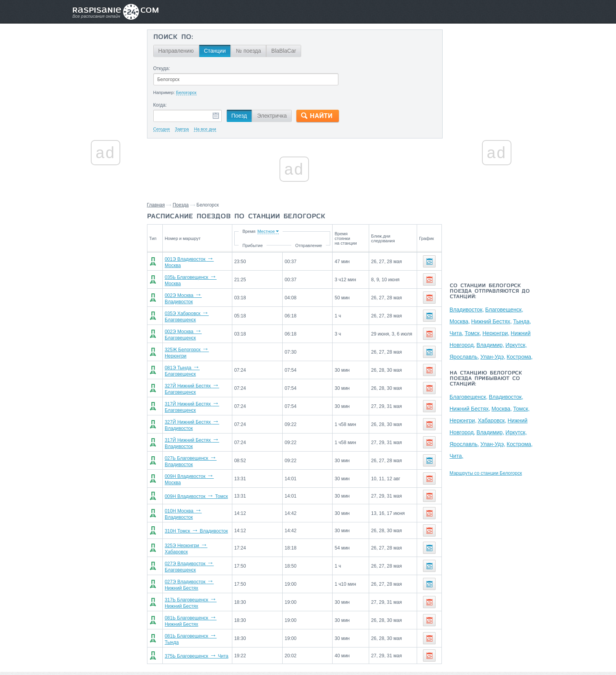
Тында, (522, 321)
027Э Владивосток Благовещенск (202, 542)
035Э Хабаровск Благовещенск (200, 311)
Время (279, 231)
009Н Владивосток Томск (193, 476)
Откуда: (162, 68)
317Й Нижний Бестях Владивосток (204, 426)
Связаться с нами (309, 652)
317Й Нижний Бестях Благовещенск (205, 393)
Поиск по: (173, 37)
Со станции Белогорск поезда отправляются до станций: (490, 291)
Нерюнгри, (496, 333)
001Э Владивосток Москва (195, 261)
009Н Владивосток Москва (195, 459)
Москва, (460, 321)
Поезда (181, 205)
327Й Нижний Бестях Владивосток (204, 410)
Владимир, (490, 345)
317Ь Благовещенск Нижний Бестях (205, 575)
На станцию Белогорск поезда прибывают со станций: (486, 379)
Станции (215, 51)
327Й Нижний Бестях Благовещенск (205, 377)
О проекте (346, 652)
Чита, (457, 333)
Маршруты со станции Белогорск (486, 473)
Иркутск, (516, 345)
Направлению (176, 51)
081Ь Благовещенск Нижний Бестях (205, 592)
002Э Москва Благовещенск (196, 327)
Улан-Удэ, (493, 357)
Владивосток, (467, 310)
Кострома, (520, 357)
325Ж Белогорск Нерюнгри (195, 344)
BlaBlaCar (284, 51)
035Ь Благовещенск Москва (196, 278)
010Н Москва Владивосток (195, 492)
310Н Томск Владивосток (193, 509)
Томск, (473, 333)
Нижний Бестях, (492, 321)
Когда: (160, 105)
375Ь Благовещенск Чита (193, 625)
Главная (156, 205)
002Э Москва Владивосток (195, 294)
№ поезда (248, 51)
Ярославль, (464, 357)
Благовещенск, (504, 310)
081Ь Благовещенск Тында (195, 608)
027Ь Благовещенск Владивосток (202, 443)
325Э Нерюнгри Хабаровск (195, 526)
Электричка (272, 116)
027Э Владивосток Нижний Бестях (204, 559)
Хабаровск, (492, 420)
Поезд (239, 116)
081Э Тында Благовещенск (195, 360)
